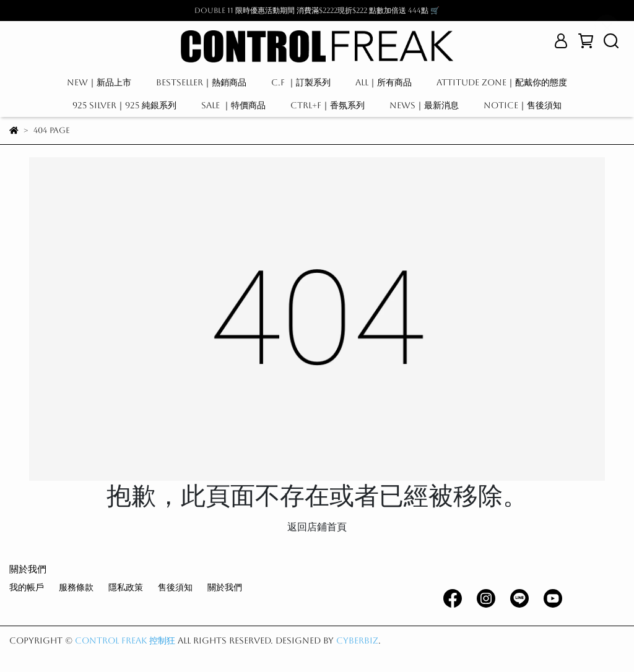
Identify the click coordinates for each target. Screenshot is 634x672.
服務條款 (76, 587)
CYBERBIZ (357, 640)
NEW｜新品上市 (99, 82)
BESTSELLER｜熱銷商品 (201, 82)
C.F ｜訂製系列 (301, 82)
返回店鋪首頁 (317, 527)
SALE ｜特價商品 (233, 105)
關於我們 (225, 587)
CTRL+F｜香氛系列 (328, 105)
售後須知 (175, 587)
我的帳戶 (27, 587)
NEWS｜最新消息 (424, 105)
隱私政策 (126, 587)
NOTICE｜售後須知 (523, 105)
